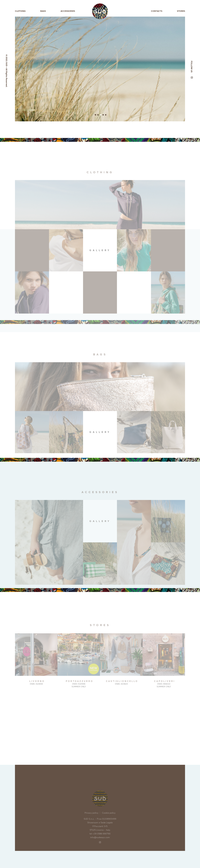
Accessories (68, 11)
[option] (100, 69)
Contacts (157, 11)
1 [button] (95, 115)
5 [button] (106, 115)
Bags (43, 11)
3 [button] (101, 115)
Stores (181, 11)
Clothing (20, 11)
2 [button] (98, 115)
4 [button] (103, 115)
